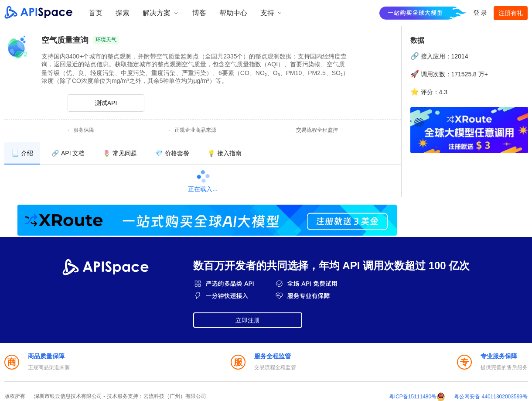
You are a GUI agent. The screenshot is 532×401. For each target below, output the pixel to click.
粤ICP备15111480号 (413, 397)
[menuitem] (22, 153)
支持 (272, 13)
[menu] (203, 153)
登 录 (480, 13)
